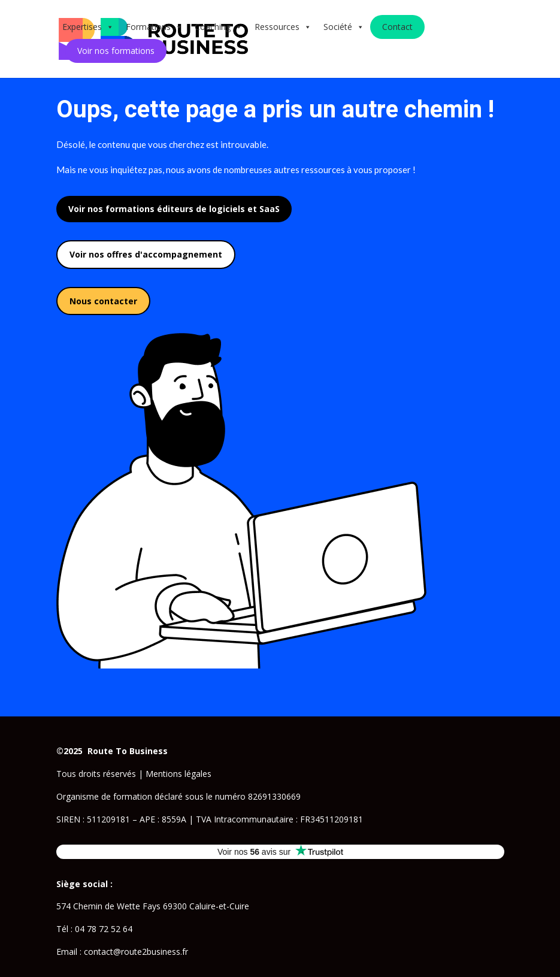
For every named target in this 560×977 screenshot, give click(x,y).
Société (344, 27)
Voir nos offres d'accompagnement (146, 254)
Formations (154, 27)
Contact (397, 27)
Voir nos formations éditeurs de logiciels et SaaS (174, 209)
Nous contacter (103, 301)
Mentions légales (178, 774)
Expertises (88, 27)
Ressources (283, 27)
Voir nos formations (116, 51)
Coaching (219, 27)
